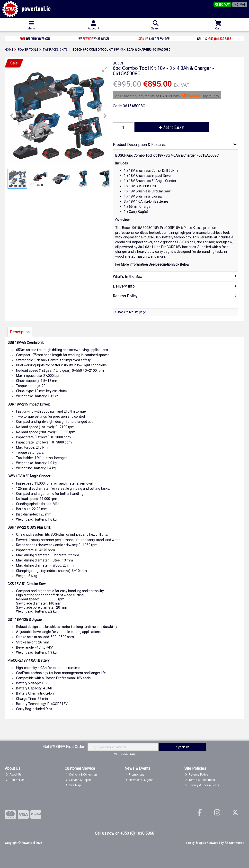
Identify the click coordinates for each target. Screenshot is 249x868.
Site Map (73, 785)
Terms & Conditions (200, 780)
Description (20, 332)
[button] (105, 69)
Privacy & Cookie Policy (202, 785)
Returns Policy (197, 775)
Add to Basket (172, 127)
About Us (14, 775)
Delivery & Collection (81, 775)
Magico (201, 843)
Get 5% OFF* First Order (64, 747)
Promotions (135, 775)
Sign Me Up (182, 747)
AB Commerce (234, 843)
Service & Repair (78, 780)
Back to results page (132, 312)
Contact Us (15, 780)
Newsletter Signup (139, 780)
